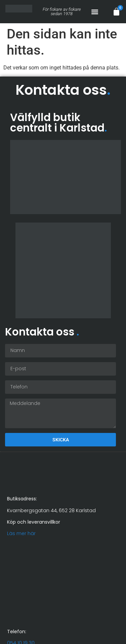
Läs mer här (21, 533)
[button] (95, 12)
